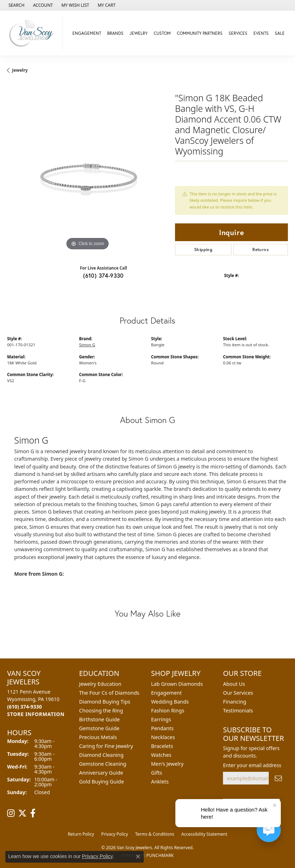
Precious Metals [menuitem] (98, 737)
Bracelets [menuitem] (162, 746)
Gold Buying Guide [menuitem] (102, 782)
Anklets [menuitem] (160, 782)
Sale (280, 33)
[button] (16, 5)
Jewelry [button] (139, 33)
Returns (261, 249)
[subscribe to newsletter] (278, 778)
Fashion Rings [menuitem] (168, 710)
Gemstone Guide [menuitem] (99, 728)
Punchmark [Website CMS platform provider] (160, 855)
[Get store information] (36, 714)
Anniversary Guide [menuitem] (101, 773)
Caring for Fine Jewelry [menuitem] (106, 746)
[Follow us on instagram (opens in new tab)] (11, 813)
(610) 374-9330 (103, 275)
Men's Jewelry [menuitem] (168, 764)
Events (261, 33)
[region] (88, 172)
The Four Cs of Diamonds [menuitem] (109, 693)
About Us (234, 684)
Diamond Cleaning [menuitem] (101, 755)
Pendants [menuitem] (163, 728)
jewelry (20, 70)
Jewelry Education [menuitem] (100, 684)
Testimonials (238, 710)
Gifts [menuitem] (157, 773)
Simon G (87, 345)
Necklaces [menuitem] (163, 737)
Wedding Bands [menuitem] (170, 702)
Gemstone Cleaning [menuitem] (103, 764)
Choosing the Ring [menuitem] (101, 710)
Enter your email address (252, 765)
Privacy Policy (115, 834)
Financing (234, 702)
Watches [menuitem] (161, 755)
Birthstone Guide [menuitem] (100, 719)
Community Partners (200, 33)
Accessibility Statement (204, 834)
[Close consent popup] (138, 857)
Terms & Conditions (155, 834)
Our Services (238, 693)
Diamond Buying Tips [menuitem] (105, 702)
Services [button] (238, 33)
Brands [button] (115, 33)
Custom (162, 33)
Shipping (203, 249)
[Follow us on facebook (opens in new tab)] (33, 813)
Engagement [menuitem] (166, 693)
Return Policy (81, 834)
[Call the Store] (24, 707)
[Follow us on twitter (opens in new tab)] (22, 813)
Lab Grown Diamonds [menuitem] (177, 684)
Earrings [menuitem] (161, 719)
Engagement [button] (87, 33)
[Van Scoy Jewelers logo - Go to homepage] (33, 33)
